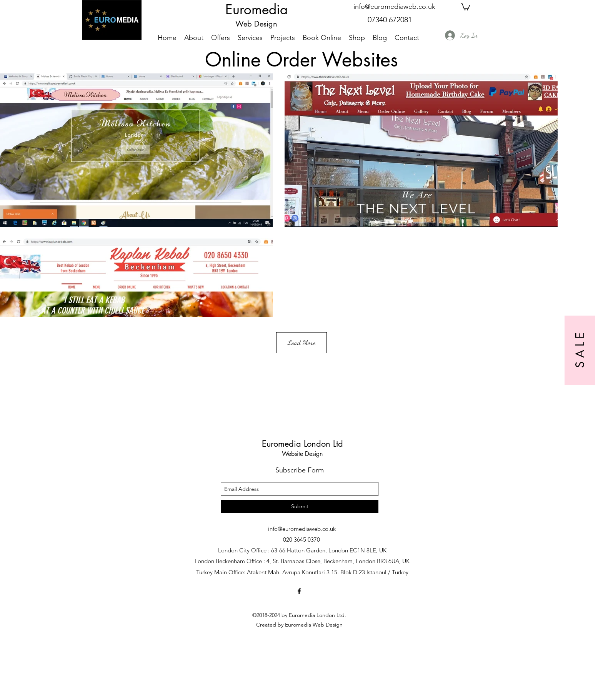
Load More (301, 343)
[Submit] (300, 506)
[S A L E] (580, 350)
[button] (465, 7)
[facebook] (299, 591)
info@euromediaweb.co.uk (394, 7)
